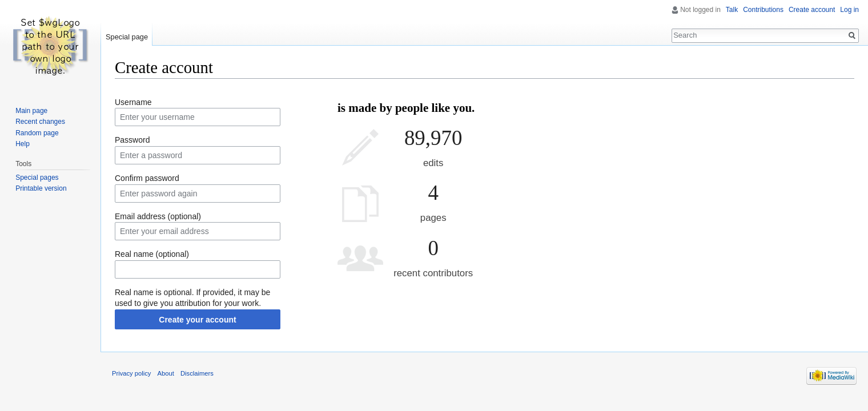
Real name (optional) (152, 254)
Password (132, 140)
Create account (812, 10)
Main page (31, 111)
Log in (849, 10)
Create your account (197, 320)
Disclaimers (197, 373)
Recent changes (40, 122)
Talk (732, 10)
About (166, 373)
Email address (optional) (158, 216)
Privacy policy (131, 373)
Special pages (37, 178)
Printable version (41, 188)
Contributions (763, 10)
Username (133, 102)
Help (23, 144)
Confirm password (147, 178)
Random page (37, 133)
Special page (127, 37)
